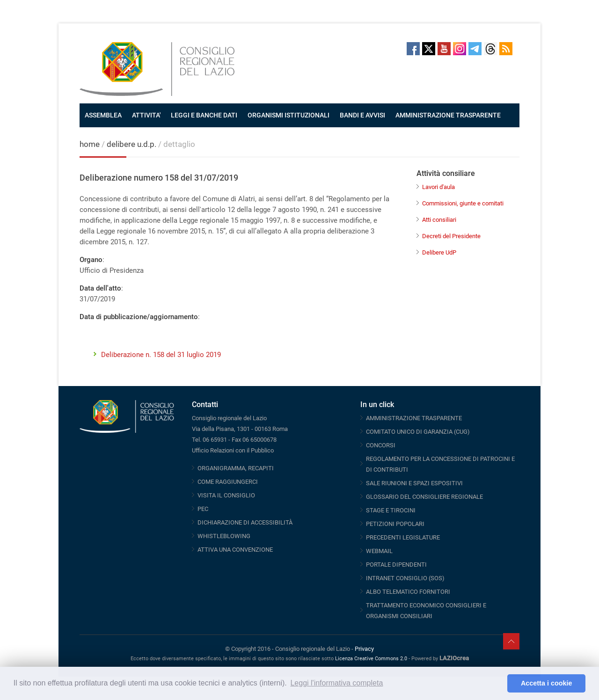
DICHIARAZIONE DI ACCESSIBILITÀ (245, 522)
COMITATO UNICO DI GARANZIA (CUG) (418, 432)
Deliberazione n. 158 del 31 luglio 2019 (161, 355)
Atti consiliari (439, 220)
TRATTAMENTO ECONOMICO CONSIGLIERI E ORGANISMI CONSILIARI (426, 611)
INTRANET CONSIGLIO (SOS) (405, 578)
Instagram (460, 49)
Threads (490, 49)
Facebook (413, 49)
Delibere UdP (439, 252)
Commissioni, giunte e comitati (463, 203)
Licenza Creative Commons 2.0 (371, 659)
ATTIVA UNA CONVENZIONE (235, 550)
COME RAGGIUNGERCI (228, 482)
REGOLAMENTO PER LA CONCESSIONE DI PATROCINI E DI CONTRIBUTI (440, 464)
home (90, 144)
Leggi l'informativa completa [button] (336, 683)
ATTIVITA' (146, 115)
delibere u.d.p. (132, 144)
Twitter (429, 49)
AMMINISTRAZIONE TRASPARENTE (448, 115)
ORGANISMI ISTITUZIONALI (289, 115)
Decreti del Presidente (451, 236)
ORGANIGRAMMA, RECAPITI (236, 468)
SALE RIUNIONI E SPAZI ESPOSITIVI (414, 483)
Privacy (364, 649)
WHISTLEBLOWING (224, 536)
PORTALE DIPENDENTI (396, 565)
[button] (498, 684)
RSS (506, 49)
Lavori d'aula (438, 187)
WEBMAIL (379, 551)
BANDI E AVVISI (362, 115)
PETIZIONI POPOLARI (395, 524)
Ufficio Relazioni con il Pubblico (233, 450)
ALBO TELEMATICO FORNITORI (408, 592)
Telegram (475, 49)
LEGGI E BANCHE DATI (204, 115)
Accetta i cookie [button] (547, 683)
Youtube (444, 49)
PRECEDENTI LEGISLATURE (403, 537)
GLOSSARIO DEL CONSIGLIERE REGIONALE (424, 497)
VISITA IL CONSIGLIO (226, 495)
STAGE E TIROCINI (391, 510)
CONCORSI (381, 445)
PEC (203, 509)
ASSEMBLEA (103, 115)
